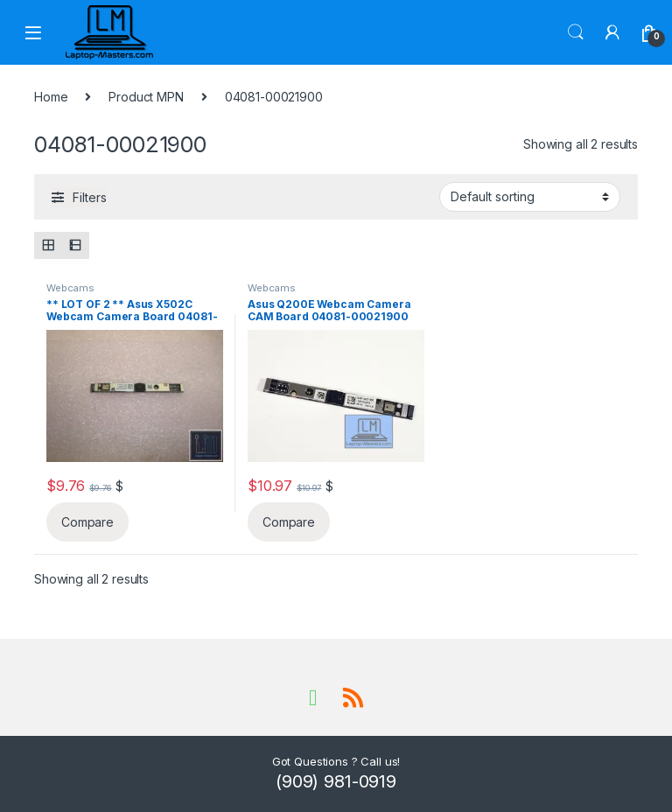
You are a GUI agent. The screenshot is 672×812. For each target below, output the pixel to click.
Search (576, 32)
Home (51, 97)
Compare (87, 522)
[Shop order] (530, 197)
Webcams (70, 288)
